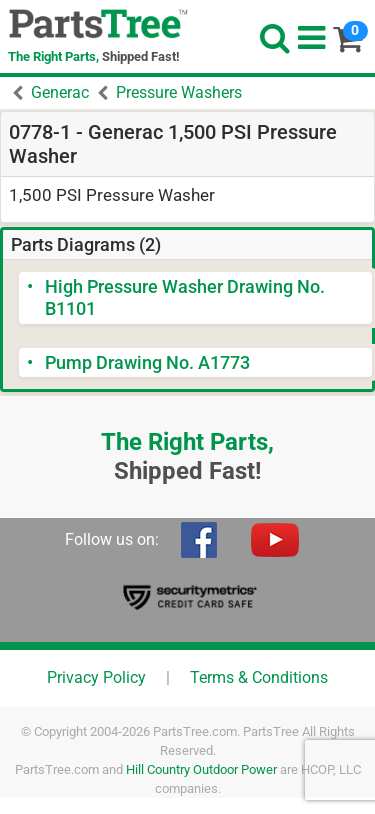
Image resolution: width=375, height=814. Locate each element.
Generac (60, 92)
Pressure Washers (179, 92)
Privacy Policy (96, 677)
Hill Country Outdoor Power (201, 769)
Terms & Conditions (259, 677)
